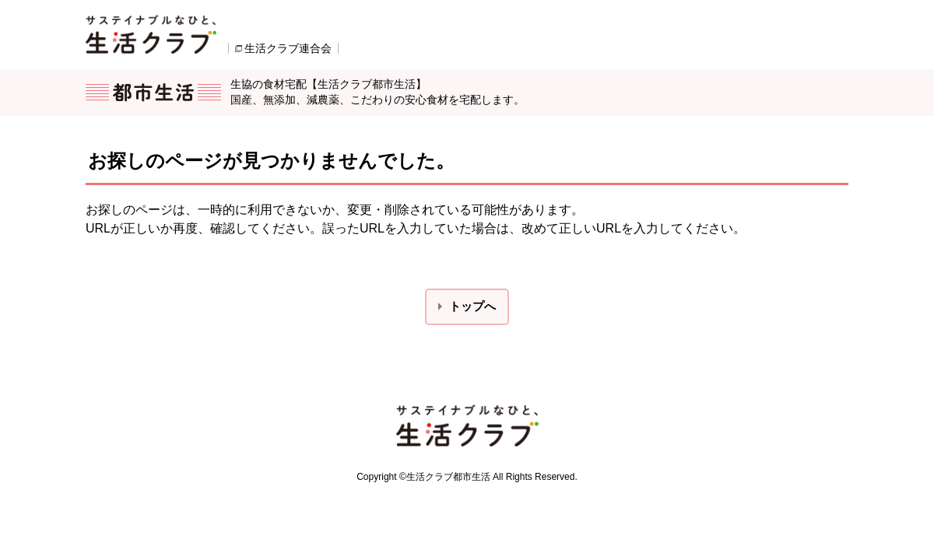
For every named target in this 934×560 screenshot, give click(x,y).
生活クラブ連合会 (288, 48)
